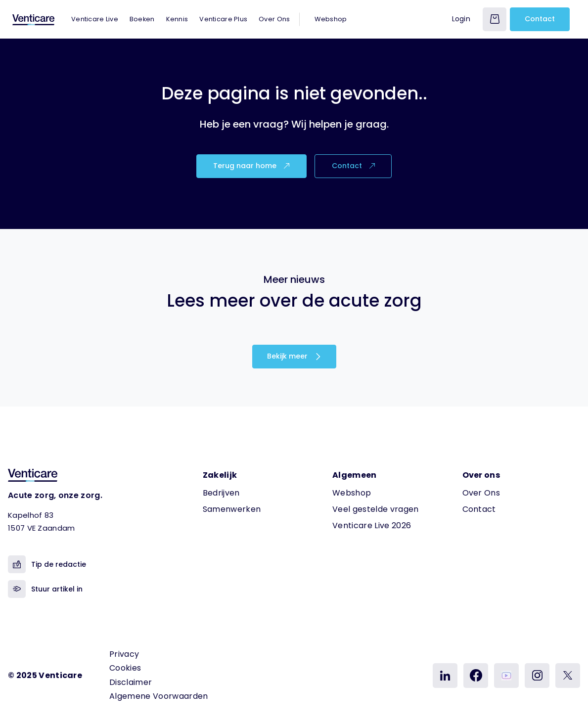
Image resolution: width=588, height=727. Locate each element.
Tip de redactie (47, 564)
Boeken (142, 19)
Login (461, 19)
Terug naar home (251, 166)
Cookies (125, 668)
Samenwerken (232, 509)
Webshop (331, 19)
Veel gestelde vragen (375, 509)
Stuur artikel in (45, 589)
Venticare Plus (223, 19)
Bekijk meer (294, 356)
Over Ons (274, 19)
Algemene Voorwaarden (158, 696)
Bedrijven (221, 493)
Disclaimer (131, 682)
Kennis (177, 19)
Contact (540, 19)
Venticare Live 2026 (372, 525)
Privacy (124, 654)
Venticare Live (95, 19)
